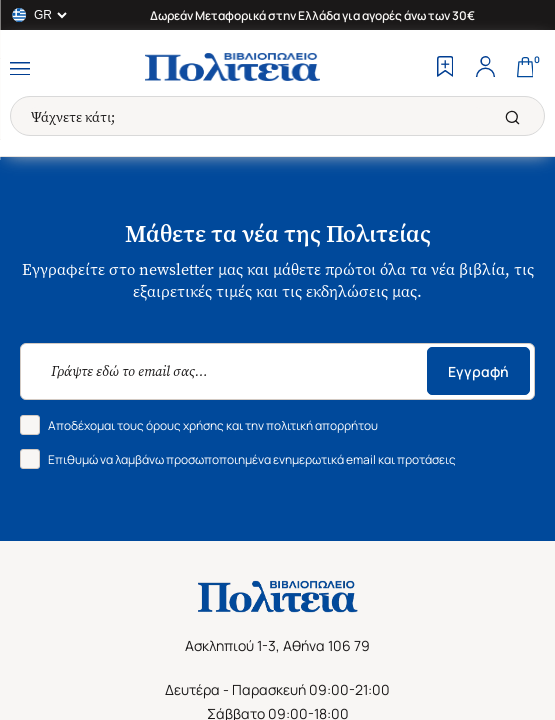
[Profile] (485, 69)
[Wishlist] (445, 69)
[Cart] (525, 69)
